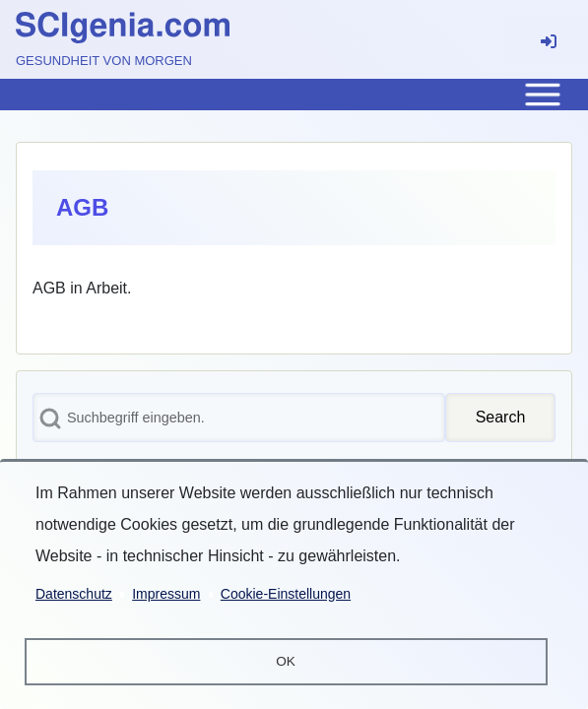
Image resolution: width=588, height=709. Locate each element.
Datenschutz (74, 593)
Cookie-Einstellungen (286, 593)
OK (286, 661)
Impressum (166, 593)
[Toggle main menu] (294, 95)
